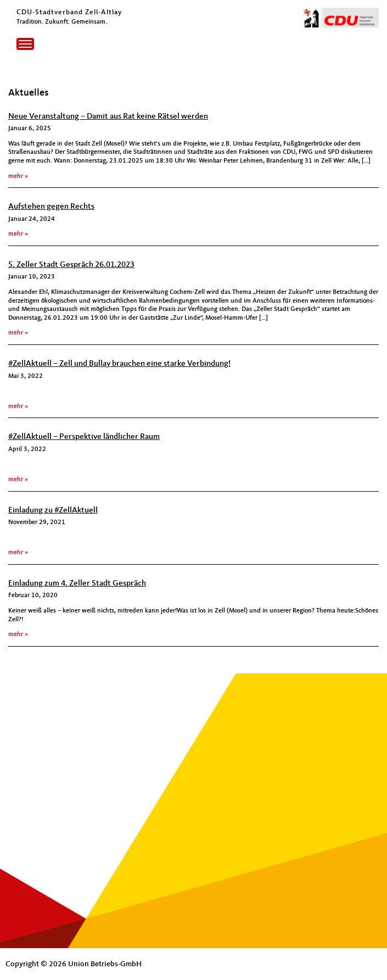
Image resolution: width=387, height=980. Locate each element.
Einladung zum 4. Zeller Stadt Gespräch (77, 584)
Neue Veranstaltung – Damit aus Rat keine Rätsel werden (108, 117)
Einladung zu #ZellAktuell (53, 511)
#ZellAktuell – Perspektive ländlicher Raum (84, 437)
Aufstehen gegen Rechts (51, 207)
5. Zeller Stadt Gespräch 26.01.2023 (71, 265)
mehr (16, 176)
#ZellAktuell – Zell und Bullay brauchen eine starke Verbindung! (119, 364)
